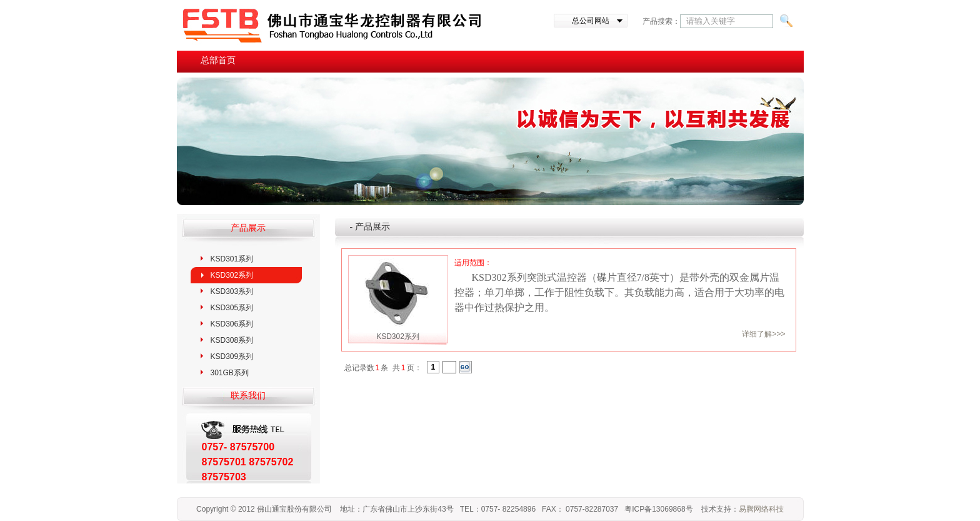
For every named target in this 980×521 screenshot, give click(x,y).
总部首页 (218, 60)
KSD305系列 (232, 308)
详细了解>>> (763, 334)
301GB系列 (230, 373)
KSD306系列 (232, 324)
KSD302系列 (232, 275)
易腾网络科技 (761, 509)
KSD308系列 (232, 340)
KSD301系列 (232, 259)
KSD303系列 (232, 291)
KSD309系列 (232, 357)
